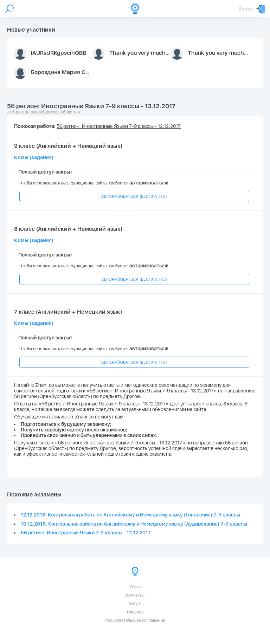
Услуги (135, 604)
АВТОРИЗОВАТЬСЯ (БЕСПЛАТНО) (134, 196)
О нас (135, 587)
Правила (135, 612)
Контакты (135, 595)
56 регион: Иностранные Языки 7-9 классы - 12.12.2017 (86, 533)
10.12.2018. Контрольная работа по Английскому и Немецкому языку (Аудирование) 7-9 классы (134, 524)
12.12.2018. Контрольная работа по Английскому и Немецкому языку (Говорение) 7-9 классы (130, 515)
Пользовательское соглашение (135, 620)
